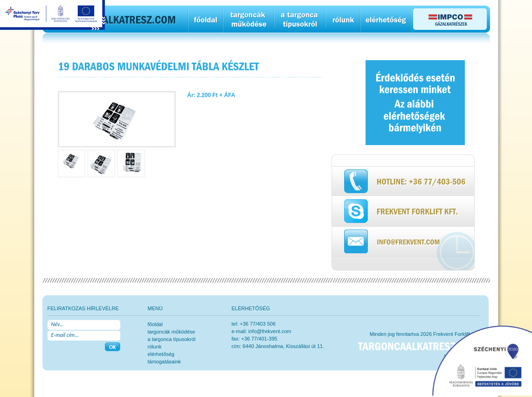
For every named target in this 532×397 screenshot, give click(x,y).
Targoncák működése (172, 332)
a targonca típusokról (172, 339)
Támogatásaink (165, 362)
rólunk (155, 347)
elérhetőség (161, 354)
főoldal (155, 324)
